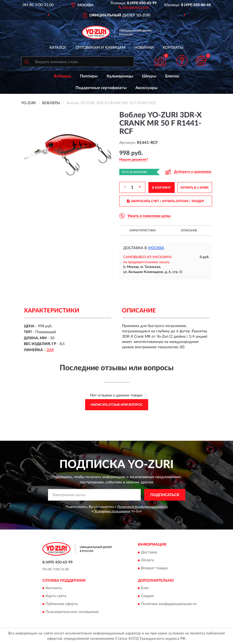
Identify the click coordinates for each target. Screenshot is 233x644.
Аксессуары (146, 88)
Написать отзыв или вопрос (117, 405)
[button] (134, 7)
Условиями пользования (112, 511)
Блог (145, 588)
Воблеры (62, 76)
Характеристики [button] (142, 230)
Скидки (147, 596)
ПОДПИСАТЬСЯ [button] (165, 495)
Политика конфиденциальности (169, 604)
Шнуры (149, 76)
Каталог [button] (58, 48)
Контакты (173, 48)
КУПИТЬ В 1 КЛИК (195, 188)
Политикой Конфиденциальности (143, 507)
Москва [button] (156, 248)
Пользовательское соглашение (72, 612)
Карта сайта (56, 596)
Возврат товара (154, 568)
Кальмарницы (120, 76)
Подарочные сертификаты (101, 88)
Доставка (149, 552)
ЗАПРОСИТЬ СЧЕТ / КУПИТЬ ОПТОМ (166, 201)
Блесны (172, 76)
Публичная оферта (62, 604)
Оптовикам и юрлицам (100, 48)
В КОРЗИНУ (161, 188)
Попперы (89, 76)
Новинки (144, 48)
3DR (50, 350)
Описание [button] (189, 230)
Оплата (147, 560)
